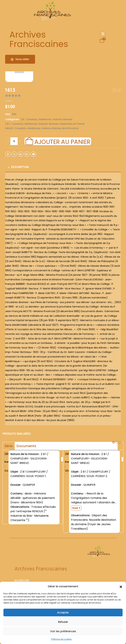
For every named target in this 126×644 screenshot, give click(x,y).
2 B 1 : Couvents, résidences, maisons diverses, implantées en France (45, 124)
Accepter (63, 612)
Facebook (8, 154)
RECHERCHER (22, 580)
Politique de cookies (61, 639)
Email (33, 154)
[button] (121, 586)
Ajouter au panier (62, 141)
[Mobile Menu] (103, 34)
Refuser (63, 622)
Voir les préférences (63, 631)
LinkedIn (21, 154)
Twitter (14, 154)
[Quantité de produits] (14, 141)
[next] (119, 90)
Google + (27, 154)
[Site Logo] (52, 12)
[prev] (114, 90)
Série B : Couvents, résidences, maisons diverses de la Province (42, 128)
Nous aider (20, 59)
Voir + (76, 508)
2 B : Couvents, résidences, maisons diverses (47, 119)
